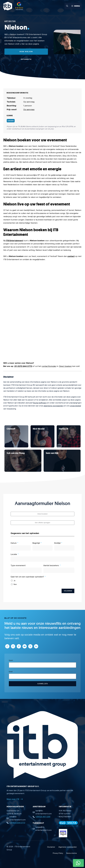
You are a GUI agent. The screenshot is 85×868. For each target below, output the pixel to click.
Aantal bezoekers (51, 565)
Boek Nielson (26, 52)
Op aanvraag (29, 110)
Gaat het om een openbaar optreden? (27, 577)
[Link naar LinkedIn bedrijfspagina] (36, 646)
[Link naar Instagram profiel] (13, 646)
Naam (11, 660)
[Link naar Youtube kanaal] (25, 646)
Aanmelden (42, 684)
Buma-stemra (72, 853)
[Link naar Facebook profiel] (19, 646)
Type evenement (18, 565)
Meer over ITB (13, 799)
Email (11, 672)
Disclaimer (51, 847)
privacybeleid (75, 406)
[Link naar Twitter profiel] (30, 646)
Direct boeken (65, 366)
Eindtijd (57, 543)
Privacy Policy (58, 853)
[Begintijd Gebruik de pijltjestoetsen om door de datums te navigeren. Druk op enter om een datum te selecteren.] (42, 548)
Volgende (68, 591)
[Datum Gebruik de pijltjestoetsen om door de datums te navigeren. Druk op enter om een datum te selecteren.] (21, 548)
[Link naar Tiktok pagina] (7, 646)
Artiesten (10, 21)
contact (71, 256)
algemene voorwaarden (54, 406)
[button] (67, 6)
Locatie (14, 554)
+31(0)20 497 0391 (43, 817)
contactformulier (49, 366)
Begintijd (36, 543)
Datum (14, 543)
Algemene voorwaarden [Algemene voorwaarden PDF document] (68, 847)
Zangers (11, 121)
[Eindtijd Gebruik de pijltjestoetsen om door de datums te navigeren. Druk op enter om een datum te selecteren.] (64, 548)
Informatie (26, 59)
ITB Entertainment (14, 241)
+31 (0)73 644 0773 (23, 366)
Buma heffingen (40, 403)
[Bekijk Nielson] (16, 436)
